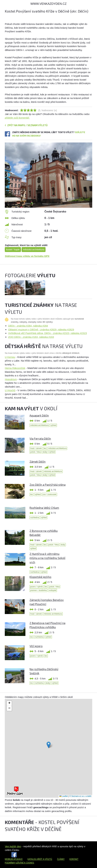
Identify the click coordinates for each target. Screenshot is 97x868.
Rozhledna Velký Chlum (44, 508)
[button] (49, 745)
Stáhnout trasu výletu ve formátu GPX (27, 256)
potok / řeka (35, 452)
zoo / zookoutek (49, 494)
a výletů (47, 859)
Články (61, 859)
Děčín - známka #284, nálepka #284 (28, 326)
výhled (53, 425)
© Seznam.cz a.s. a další (80, 796)
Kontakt (74, 859)
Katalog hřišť (35, 859)
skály (45, 452)
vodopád (52, 590)
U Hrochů (10, 390)
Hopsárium (11, 379)
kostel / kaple (13, 250)
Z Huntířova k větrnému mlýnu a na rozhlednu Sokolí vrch (47, 558)
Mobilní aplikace (14, 859)
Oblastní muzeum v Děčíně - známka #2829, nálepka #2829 (41, 329)
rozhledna (35, 518)
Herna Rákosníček (15, 368)
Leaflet (64, 796)
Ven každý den (13, 846)
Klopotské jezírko (40, 577)
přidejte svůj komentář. (17, 118)
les (45, 448)
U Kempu (10, 357)
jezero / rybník (36, 587)
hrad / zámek (36, 448)
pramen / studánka (38, 590)
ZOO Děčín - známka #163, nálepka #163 (31, 337)
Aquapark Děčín (39, 415)
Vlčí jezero (36, 646)
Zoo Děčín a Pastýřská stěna (48, 485)
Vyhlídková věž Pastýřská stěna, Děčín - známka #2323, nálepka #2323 (47, 333)
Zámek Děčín (38, 462)
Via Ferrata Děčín (40, 438)
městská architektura (34, 250)
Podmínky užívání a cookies (19, 863)
